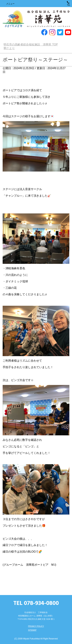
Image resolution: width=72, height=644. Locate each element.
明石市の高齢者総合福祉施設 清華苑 (36, 19)
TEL (69, 3)
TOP (31, 44)
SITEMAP (32, 630)
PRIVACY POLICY (36, 626)
